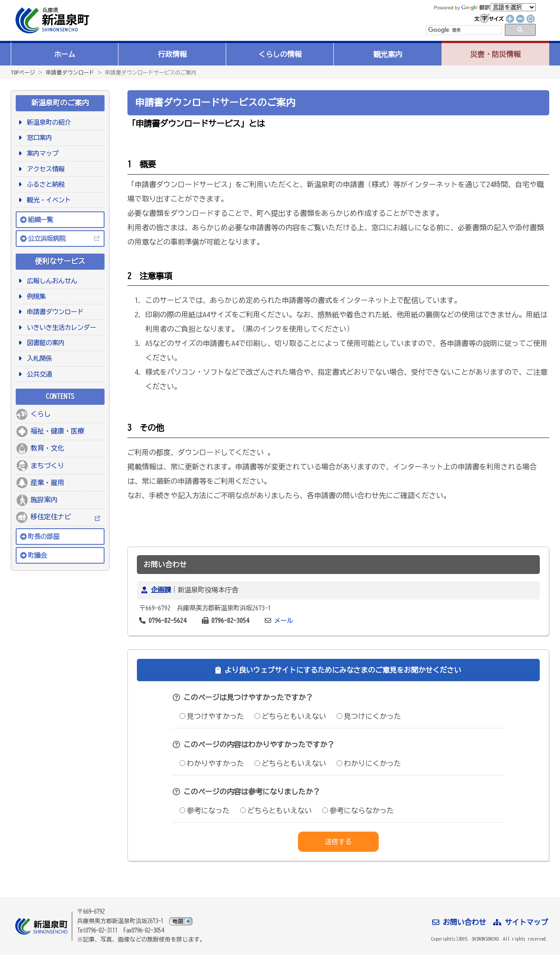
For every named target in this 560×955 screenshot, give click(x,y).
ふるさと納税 (44, 184)
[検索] (463, 30)
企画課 (161, 590)
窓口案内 (38, 138)
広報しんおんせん (50, 281)
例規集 (35, 296)
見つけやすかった (212, 716)
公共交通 (38, 374)
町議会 (37, 555)
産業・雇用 (47, 483)
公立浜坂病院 (47, 239)
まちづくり (47, 466)
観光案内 (388, 54)
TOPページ (23, 72)
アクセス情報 (44, 169)
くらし (41, 414)
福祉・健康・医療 (57, 431)
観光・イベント (47, 200)
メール (284, 620)
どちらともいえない (290, 716)
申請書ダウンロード (70, 72)
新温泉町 (51, 20)
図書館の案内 (44, 343)
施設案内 (44, 500)
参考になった (205, 810)
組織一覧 (40, 220)
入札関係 (38, 358)
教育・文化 (47, 448)
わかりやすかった (212, 763)
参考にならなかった (358, 810)
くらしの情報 (280, 54)
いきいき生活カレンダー (60, 327)
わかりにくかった (369, 763)
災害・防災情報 (495, 54)
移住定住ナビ (51, 517)
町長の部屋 (44, 537)
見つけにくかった (369, 716)
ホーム (65, 54)
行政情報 (172, 54)
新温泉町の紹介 (47, 122)
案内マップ (41, 153)
